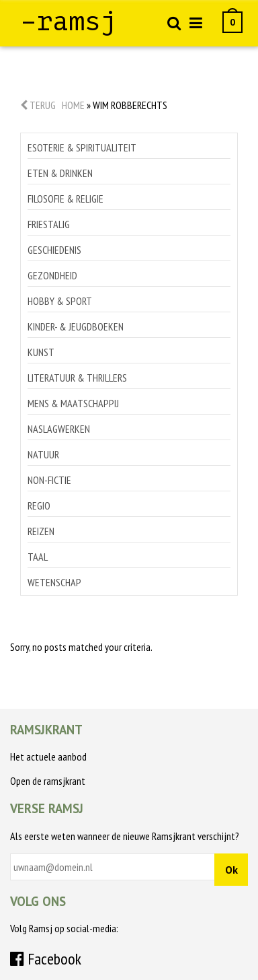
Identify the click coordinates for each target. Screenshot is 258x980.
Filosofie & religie (66, 199)
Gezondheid (52, 275)
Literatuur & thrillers (77, 378)
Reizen (41, 531)
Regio (39, 505)
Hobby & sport (60, 301)
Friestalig (49, 224)
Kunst (41, 352)
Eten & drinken (60, 173)
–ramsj (69, 22)
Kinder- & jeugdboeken (76, 326)
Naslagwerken (59, 429)
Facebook (46, 959)
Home (73, 105)
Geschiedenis (54, 250)
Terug (38, 105)
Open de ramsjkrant (48, 781)
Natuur (43, 454)
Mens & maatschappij (73, 403)
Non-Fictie (49, 480)
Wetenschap (54, 582)
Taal (38, 557)
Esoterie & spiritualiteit (82, 147)
